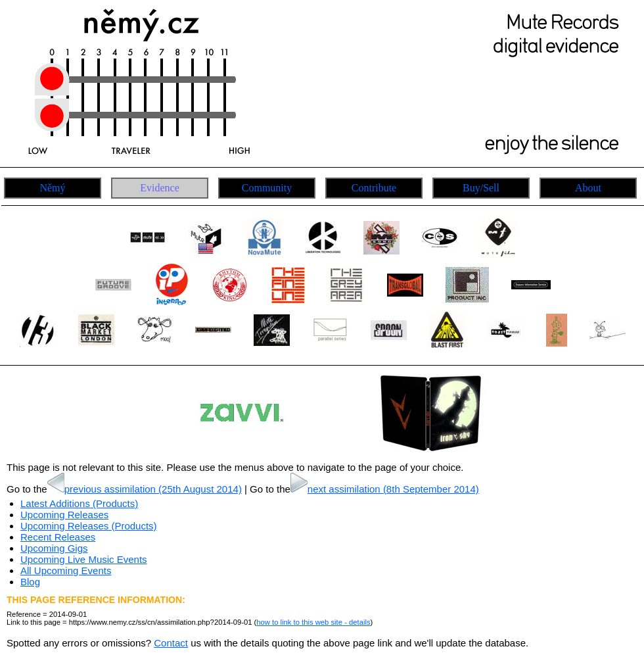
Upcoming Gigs (54, 548)
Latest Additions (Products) (79, 503)
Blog (30, 582)
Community (267, 188)
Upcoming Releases (64, 515)
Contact (171, 643)
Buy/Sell (481, 188)
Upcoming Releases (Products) (89, 526)
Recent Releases (58, 537)
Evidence (160, 188)
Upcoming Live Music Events (84, 559)
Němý (52, 188)
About (588, 188)
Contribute (374, 188)
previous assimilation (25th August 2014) (145, 489)
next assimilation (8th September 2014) (385, 489)
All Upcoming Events (66, 570)
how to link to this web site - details (313, 622)
